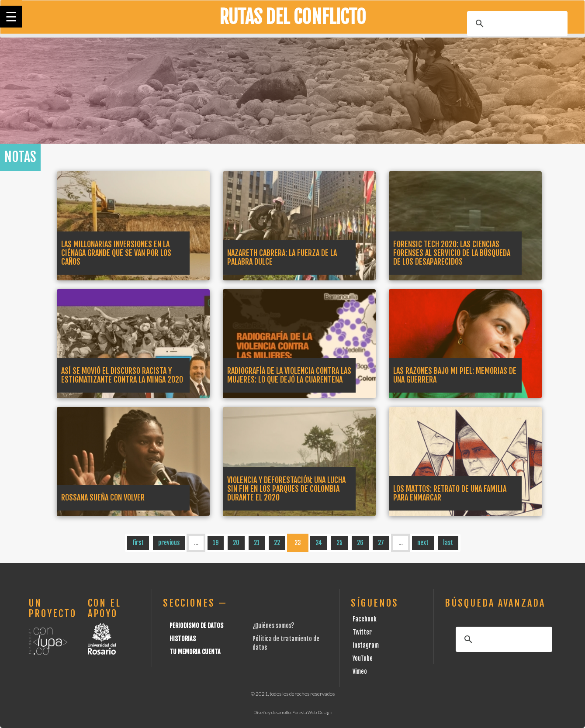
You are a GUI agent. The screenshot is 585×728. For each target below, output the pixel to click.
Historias (183, 639)
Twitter (362, 632)
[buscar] (516, 24)
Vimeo (360, 671)
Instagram (366, 645)
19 (216, 543)
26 (360, 543)
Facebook (365, 619)
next (423, 543)
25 (339, 543)
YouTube (363, 658)
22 (277, 543)
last (448, 543)
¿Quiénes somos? (273, 626)
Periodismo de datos (196, 626)
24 (319, 543)
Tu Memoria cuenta (195, 652)
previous (169, 543)
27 (381, 543)
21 (257, 543)
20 (236, 543)
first (138, 543)
